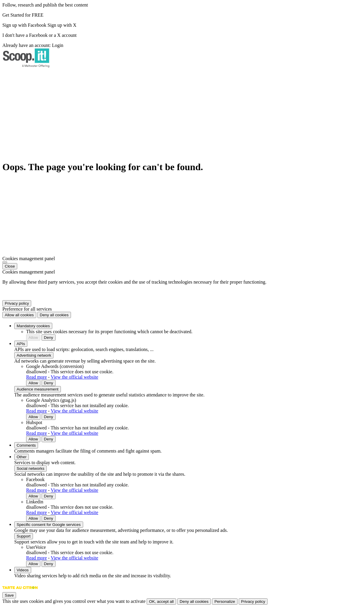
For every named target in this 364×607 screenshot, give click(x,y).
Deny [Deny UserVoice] (49, 564)
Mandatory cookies (33, 326)
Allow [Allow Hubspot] (33, 439)
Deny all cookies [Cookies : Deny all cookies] (54, 315)
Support (24, 536)
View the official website (75, 377)
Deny (49, 338)
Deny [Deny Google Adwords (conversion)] (49, 383)
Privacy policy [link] (17, 303)
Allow (33, 338)
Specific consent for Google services (49, 525)
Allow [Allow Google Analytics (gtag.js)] (33, 417)
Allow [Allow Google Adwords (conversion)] (33, 383)
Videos (23, 570)
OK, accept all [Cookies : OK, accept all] (161, 602)
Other (22, 457)
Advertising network (34, 355)
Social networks (30, 468)
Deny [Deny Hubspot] (49, 439)
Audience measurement (38, 389)
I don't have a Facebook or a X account (39, 35)
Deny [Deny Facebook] (49, 496)
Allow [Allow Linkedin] (33, 518)
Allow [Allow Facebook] (33, 496)
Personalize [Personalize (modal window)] (225, 602)
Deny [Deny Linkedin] (49, 518)
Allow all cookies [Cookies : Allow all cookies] (19, 315)
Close (10, 266)
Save (9, 595)
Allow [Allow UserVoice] (33, 564)
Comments (26, 445)
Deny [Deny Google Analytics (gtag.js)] (49, 417)
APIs (21, 344)
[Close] (5, 262)
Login (58, 45)
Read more (37, 377)
